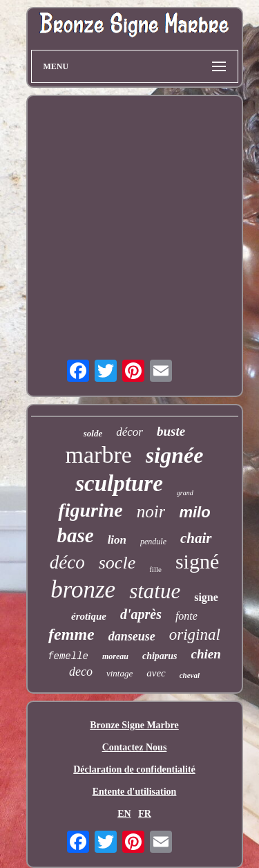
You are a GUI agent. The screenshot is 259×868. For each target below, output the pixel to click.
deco (81, 672)
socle (117, 563)
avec (156, 673)
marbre (99, 455)
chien (206, 654)
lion (117, 540)
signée (175, 455)
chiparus (160, 656)
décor (129, 432)
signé (197, 561)
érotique (89, 616)
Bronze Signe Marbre (134, 725)
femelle (68, 656)
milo (194, 512)
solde (93, 433)
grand (185, 493)
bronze (83, 590)
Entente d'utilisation (135, 792)
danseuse (132, 636)
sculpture (119, 483)
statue (155, 591)
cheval (190, 675)
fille (155, 569)
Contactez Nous (135, 747)
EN (124, 814)
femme (71, 634)
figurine (90, 510)
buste (171, 431)
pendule (153, 542)
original (195, 635)
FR (145, 814)
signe (206, 597)
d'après (141, 614)
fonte (186, 616)
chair (196, 538)
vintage (119, 673)
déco (67, 562)
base (75, 535)
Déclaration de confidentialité (134, 769)
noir (151, 511)
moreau (115, 656)
